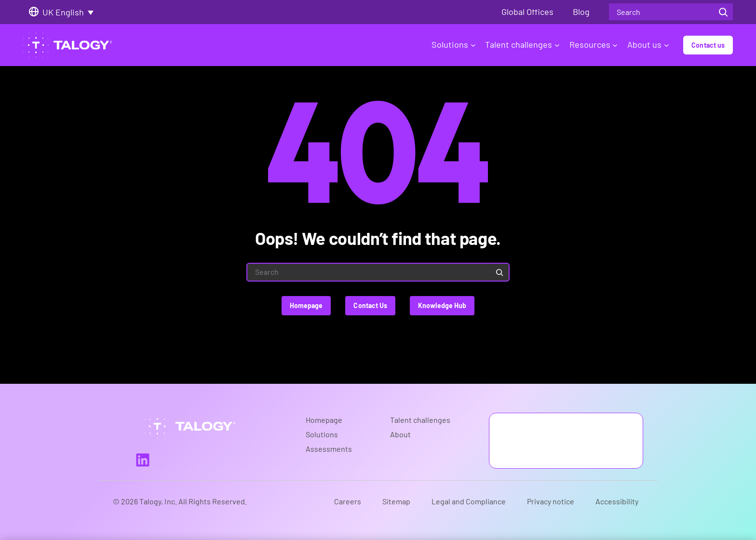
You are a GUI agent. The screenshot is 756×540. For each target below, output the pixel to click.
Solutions (453, 44)
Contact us (708, 45)
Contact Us (370, 305)
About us (648, 44)
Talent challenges (522, 44)
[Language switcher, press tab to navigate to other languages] (71, 12)
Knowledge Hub (442, 305)
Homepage (306, 305)
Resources (594, 44)
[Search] (723, 12)
